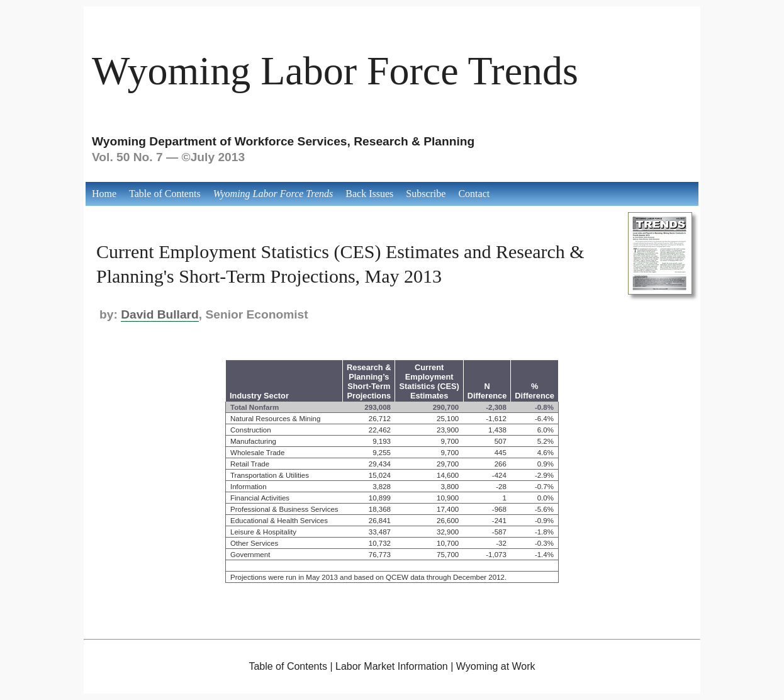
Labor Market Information (392, 666)
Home (104, 194)
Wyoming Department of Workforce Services (220, 141)
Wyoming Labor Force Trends (335, 71)
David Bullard (160, 314)
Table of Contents (165, 194)
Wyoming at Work (496, 666)
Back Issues (369, 194)
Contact (474, 194)
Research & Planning (414, 141)
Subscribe (426, 194)
